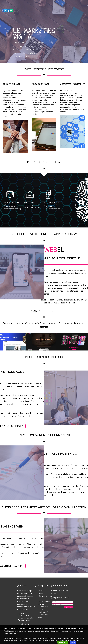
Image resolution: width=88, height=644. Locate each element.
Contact (40, 617)
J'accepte (73, 642)
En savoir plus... (63, 642)
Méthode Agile (44, 601)
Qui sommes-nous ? (46, 597)
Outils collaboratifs (44, 611)
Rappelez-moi (68, 607)
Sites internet (44, 607)
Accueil (40, 591)
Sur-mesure (43, 615)
